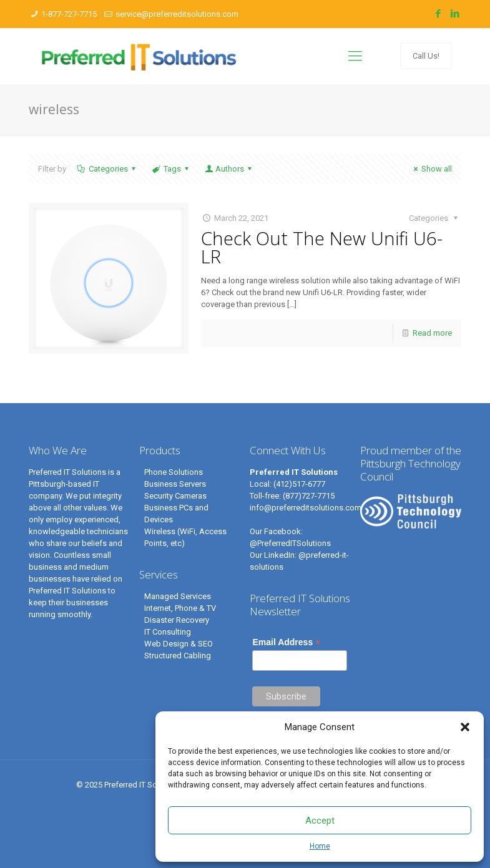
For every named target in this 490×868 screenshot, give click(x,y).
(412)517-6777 (299, 484)
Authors (229, 169)
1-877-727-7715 (69, 14)
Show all (431, 169)
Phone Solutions (174, 472)
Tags (171, 169)
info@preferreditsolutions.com (306, 508)
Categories (107, 169)
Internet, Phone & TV (180, 608)
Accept (320, 821)
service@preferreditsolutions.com (177, 14)
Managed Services (178, 596)
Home (320, 846)
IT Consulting (168, 632)
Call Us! (426, 56)
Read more (432, 333)
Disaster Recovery (177, 620)
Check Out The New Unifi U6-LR (322, 247)
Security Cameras (175, 496)
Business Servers (175, 484)
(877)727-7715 (309, 496)
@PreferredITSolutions (290, 543)
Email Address (286, 642)
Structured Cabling (178, 656)
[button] (465, 727)
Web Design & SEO (179, 644)
